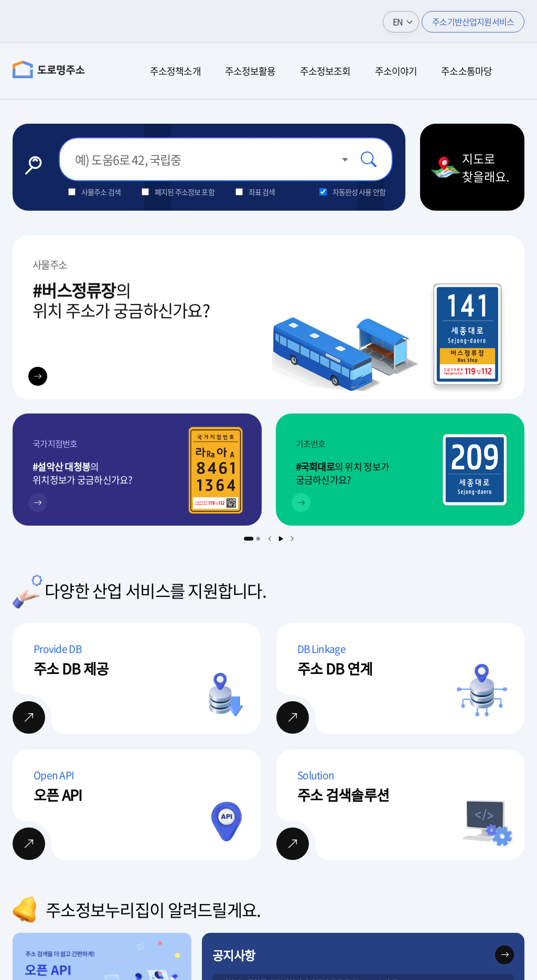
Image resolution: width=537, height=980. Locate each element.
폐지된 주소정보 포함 (185, 192)
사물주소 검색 (101, 192)
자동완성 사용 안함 (359, 192)
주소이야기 (396, 71)
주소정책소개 (175, 71)
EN (398, 21)
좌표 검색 (262, 192)
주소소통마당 (466, 71)
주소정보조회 (325, 71)
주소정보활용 (250, 71)
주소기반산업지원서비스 (473, 21)
